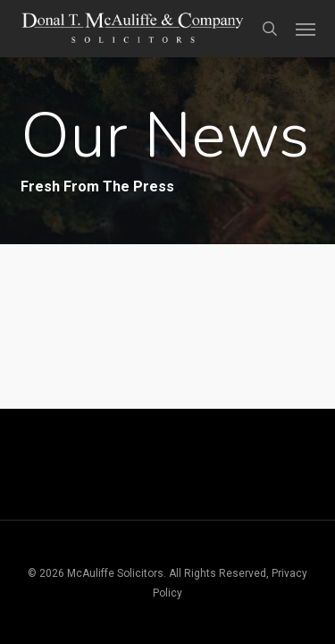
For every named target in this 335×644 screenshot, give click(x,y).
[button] (306, 29)
